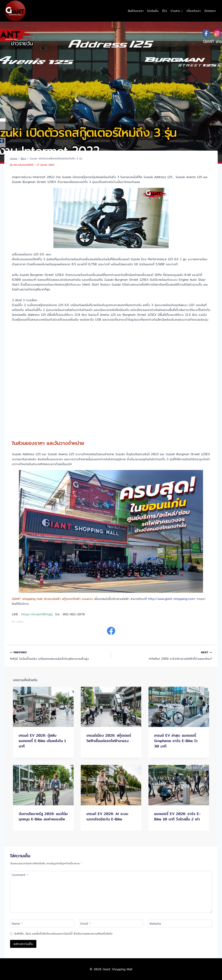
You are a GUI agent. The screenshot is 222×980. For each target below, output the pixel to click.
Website (155, 924)
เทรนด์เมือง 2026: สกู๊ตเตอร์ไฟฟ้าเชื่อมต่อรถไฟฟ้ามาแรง (109, 738)
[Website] (180, 923)
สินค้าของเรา (136, 11)
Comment (20, 875)
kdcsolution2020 (23, 165)
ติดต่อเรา (210, 11)
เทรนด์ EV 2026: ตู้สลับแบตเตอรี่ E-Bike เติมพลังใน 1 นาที (42, 741)
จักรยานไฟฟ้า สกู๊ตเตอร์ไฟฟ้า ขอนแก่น (68, 599)
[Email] (111, 923)
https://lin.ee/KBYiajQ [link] (37, 614)
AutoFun (20, 622)
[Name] (42, 923)
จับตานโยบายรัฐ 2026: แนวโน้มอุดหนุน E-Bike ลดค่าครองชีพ (43, 816)
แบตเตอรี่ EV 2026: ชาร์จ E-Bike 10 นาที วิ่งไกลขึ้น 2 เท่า (177, 816)
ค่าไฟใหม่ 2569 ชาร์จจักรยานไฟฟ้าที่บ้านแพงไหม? (163, 655)
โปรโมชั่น (153, 11)
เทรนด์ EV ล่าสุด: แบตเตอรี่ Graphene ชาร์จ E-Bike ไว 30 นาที (176, 741)
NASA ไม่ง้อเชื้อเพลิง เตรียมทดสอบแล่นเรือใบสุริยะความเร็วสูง (59, 655)
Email (85, 924)
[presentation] (43, 707)
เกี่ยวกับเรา (194, 11)
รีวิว (165, 11)
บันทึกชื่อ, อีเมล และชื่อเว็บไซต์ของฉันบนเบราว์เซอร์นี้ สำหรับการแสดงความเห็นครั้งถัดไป (63, 934)
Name (17, 924)
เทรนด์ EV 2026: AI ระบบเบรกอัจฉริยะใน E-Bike (107, 816)
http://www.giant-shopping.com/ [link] (172, 599)
